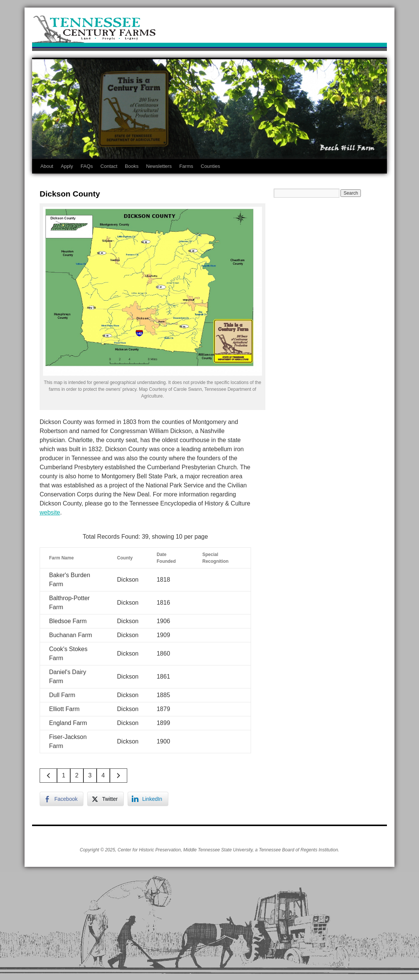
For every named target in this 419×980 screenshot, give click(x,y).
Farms (186, 166)
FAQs (87, 166)
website (50, 512)
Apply (67, 166)
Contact (109, 166)
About (47, 166)
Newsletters (159, 166)
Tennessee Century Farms (209, 31)
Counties (210, 166)
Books (132, 166)
